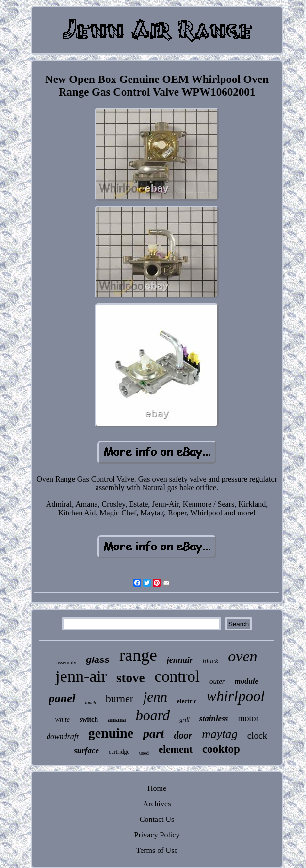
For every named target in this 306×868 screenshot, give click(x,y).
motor (248, 718)
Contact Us (157, 819)
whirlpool (236, 696)
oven (242, 656)
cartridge (119, 752)
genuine (111, 733)
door (183, 735)
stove (130, 678)
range (138, 655)
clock (257, 735)
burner (120, 699)
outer (217, 681)
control (177, 676)
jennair (180, 660)
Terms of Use (157, 850)
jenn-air (81, 676)
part (153, 733)
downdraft (63, 736)
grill (185, 720)
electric (187, 701)
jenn (155, 697)
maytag (220, 734)
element (176, 749)
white (63, 719)
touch (91, 702)
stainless (214, 718)
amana (117, 719)
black (210, 661)
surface (86, 750)
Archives (157, 804)
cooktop (221, 749)
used (144, 753)
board (153, 715)
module (247, 681)
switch (89, 719)
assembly (66, 662)
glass (98, 660)
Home (157, 788)
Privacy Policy (157, 835)
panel (62, 698)
